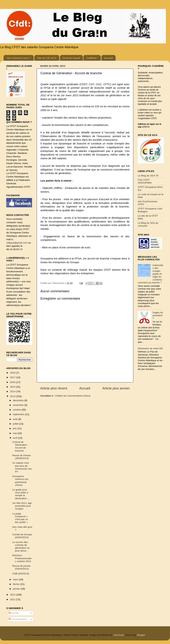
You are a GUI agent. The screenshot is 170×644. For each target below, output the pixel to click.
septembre (19, 414)
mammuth (119, 635)
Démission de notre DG (150, 348)
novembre (19, 405)
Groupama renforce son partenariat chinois (20, 481)
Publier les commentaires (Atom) (73, 396)
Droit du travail (71, 58)
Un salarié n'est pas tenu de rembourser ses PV (22, 467)
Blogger (141, 635)
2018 (13, 373)
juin (15, 428)
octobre (17, 410)
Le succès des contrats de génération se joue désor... (21, 547)
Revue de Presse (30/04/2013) (22, 457)
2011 (13, 599)
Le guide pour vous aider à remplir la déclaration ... (21, 494)
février (17, 584)
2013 (13, 396)
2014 (13, 391)
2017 (13, 377)
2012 (13, 595)
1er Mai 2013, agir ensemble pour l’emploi (22, 506)
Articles (14, 613)
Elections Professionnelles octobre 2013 (22, 558)
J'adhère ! (92, 58)
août (16, 419)
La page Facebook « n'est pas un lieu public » (20, 518)
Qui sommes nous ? (19, 58)
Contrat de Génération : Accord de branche (20, 446)
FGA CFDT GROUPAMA (145, 181)
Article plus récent (54, 388)
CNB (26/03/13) (21, 574)
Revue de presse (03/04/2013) (21, 567)
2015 (13, 387)
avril (15, 438)
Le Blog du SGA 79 (148, 176)
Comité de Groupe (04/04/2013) (22, 536)
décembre (19, 400)
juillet (16, 424)
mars (16, 579)
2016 (13, 382)
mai (15, 433)
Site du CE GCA (47, 58)
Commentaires (18, 619)
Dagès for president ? (158, 315)
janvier (17, 589)
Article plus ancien (116, 388)
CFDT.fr (146, 127)
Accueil (108, 58)
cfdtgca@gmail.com (17, 243)
